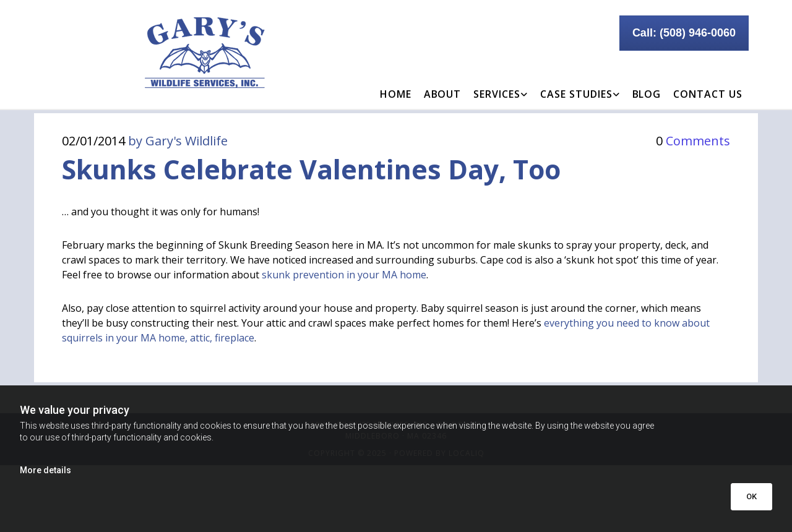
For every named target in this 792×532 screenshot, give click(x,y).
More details (45, 470)
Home (396, 94)
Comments (693, 141)
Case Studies (576, 94)
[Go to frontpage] (155, 53)
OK (751, 496)
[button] (684, 33)
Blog (647, 94)
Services (497, 94)
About (443, 94)
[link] (501, 85)
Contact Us (708, 94)
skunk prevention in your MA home (344, 275)
